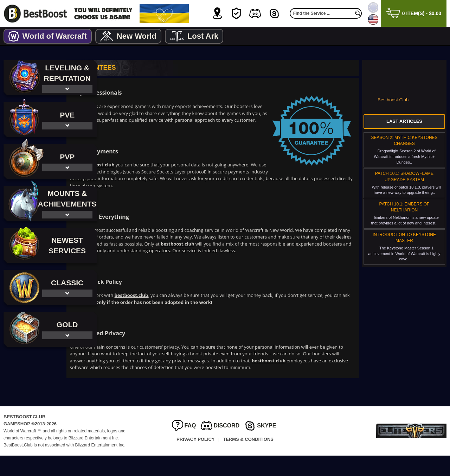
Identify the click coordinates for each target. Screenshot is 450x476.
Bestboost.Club (393, 100)
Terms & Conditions (248, 460)
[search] (358, 13)
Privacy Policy (196, 460)
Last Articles (404, 121)
